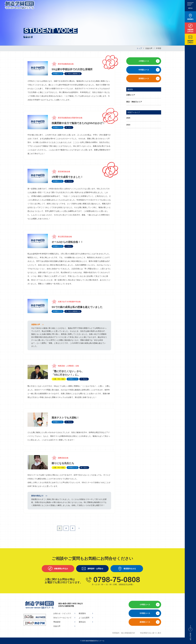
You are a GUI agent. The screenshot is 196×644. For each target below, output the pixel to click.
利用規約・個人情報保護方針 (124, 633)
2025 (128, 118)
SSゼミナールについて (62, 618)
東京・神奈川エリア (134, 102)
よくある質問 (84, 618)
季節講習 (57, 622)
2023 (128, 125)
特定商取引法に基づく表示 (151, 633)
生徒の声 (57, 626)
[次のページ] (79, 528)
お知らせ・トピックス (62, 613)
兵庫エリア (131, 95)
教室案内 (82, 613)
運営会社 (82, 622)
